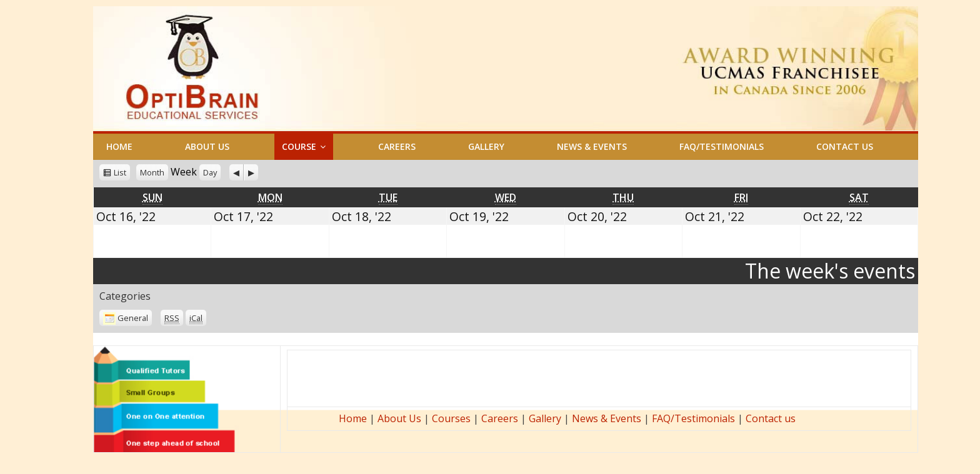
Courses (451, 418)
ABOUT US (207, 146)
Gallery (545, 418)
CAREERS (397, 146)
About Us (399, 418)
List (120, 172)
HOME (119, 146)
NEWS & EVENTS (592, 146)
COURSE (299, 146)
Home (353, 418)
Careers (500, 418)
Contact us (771, 418)
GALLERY (486, 146)
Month (152, 172)
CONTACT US (845, 146)
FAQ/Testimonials (693, 418)
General (126, 318)
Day (210, 172)
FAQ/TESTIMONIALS (722, 146)
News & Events (607, 418)
